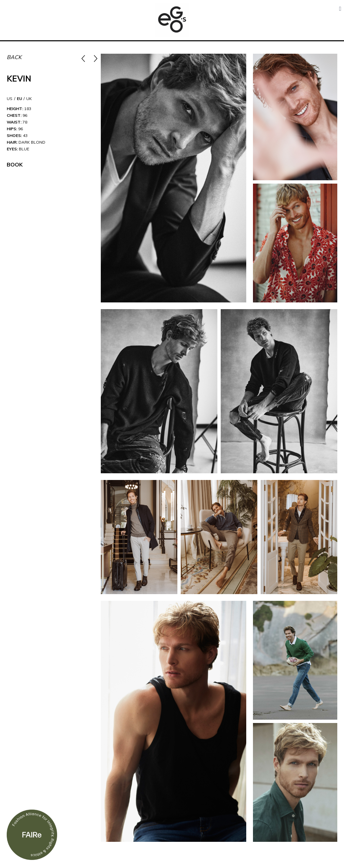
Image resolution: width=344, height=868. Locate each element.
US (10, 99)
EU (19, 99)
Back (14, 57)
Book (15, 164)
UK (29, 99)
